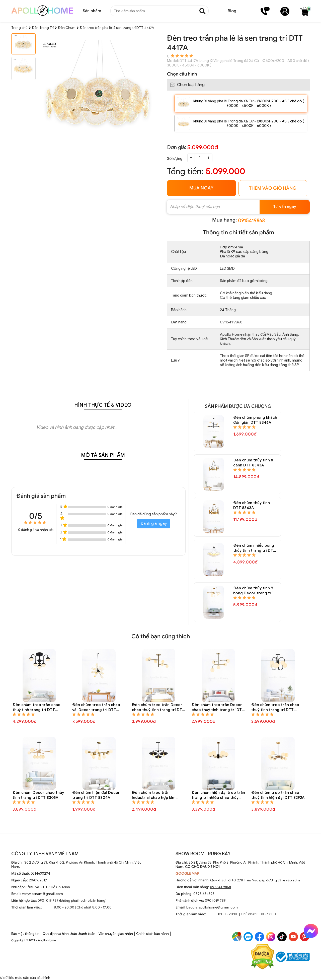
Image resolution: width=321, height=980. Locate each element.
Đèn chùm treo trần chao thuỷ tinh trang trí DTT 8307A (275, 707)
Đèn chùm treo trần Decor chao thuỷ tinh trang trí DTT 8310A (158, 707)
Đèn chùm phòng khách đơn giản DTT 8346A (255, 420)
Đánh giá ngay (154, 524)
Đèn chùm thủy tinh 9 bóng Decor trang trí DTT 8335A (253, 591)
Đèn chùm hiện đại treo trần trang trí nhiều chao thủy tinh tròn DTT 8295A (218, 795)
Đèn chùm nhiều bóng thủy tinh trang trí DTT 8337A (254, 548)
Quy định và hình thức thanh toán (69, 934)
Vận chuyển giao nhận (116, 934)
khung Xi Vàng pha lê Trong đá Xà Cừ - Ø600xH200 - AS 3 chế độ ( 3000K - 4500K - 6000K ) (249, 103)
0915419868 (251, 221)
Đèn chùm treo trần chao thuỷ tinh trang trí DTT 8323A (36, 707)
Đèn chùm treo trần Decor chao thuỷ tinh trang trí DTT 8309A (218, 707)
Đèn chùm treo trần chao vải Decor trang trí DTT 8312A (96, 707)
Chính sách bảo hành (152, 934)
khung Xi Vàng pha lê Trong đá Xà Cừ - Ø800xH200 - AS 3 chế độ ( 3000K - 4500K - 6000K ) (249, 123)
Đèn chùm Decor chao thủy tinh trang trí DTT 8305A (38, 795)
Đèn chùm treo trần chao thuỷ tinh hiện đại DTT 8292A (278, 795)
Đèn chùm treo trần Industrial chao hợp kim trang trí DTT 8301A (154, 795)
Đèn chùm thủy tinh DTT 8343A (252, 505)
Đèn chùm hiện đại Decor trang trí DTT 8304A (96, 795)
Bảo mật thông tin (25, 934)
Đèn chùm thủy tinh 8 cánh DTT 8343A (253, 463)
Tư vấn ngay (285, 207)
